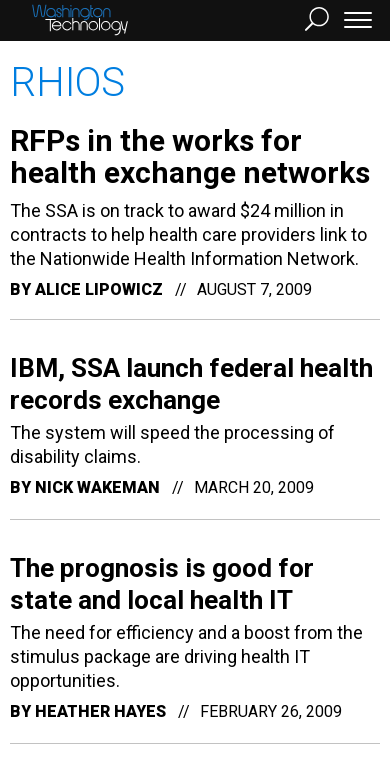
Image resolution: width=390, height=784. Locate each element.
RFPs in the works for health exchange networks (190, 156)
